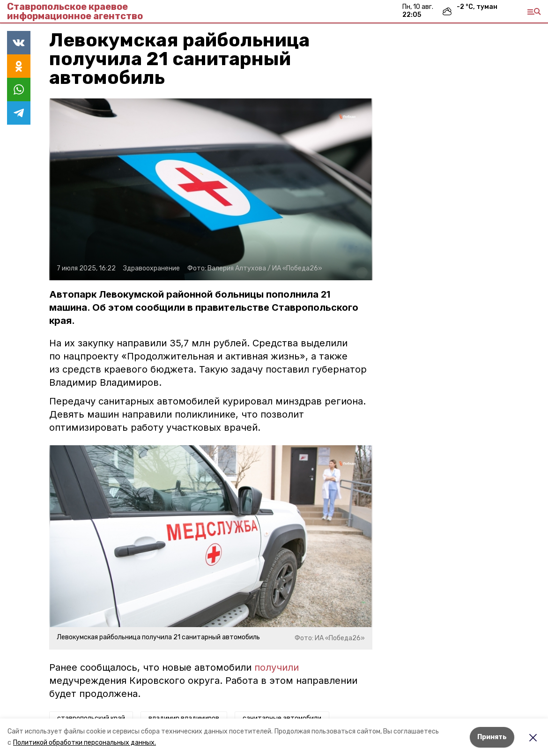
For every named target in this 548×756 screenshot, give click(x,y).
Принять (492, 737)
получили (277, 667)
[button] (211, 189)
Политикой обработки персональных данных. (85, 743)
